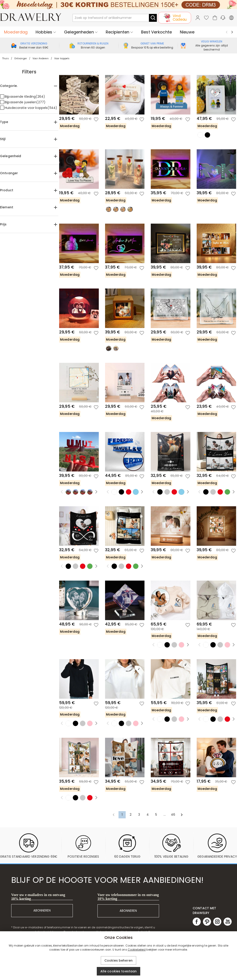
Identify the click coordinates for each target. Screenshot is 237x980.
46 (173, 815)
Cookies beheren (118, 960)
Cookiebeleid (137, 950)
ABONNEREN (42, 911)
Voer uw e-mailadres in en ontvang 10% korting (38, 897)
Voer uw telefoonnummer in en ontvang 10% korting (128, 897)
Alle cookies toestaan (119, 971)
